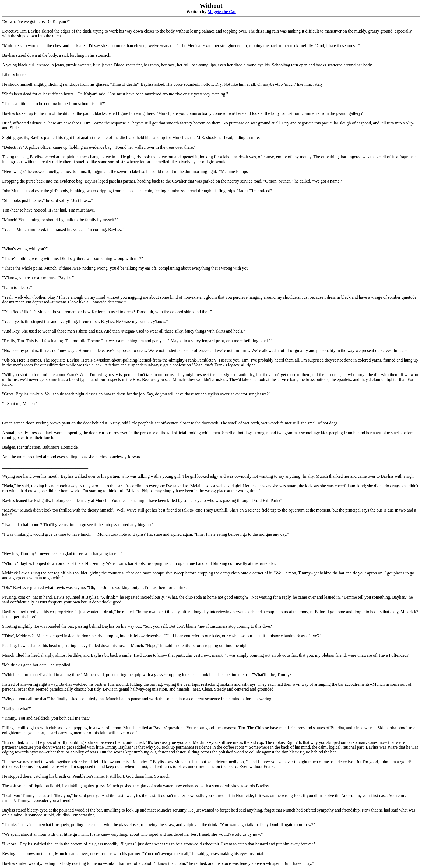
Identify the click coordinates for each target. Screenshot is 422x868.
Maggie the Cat (222, 12)
